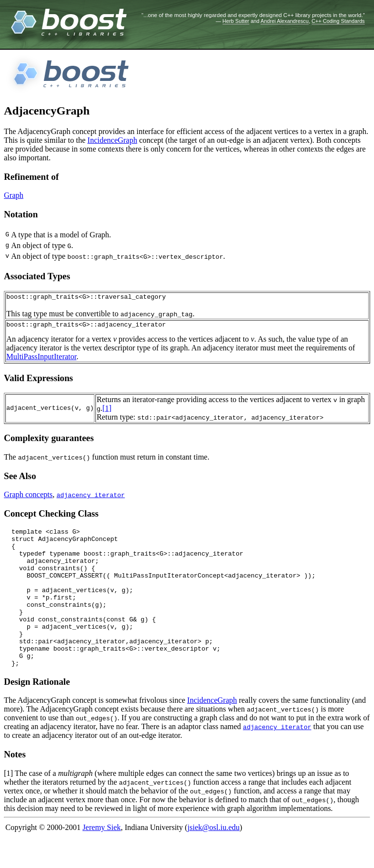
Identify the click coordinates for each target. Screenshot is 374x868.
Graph (14, 195)
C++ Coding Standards (338, 21)
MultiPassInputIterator (41, 359)
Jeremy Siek (102, 858)
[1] (107, 411)
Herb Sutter (236, 21)
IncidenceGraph (112, 140)
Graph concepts (28, 497)
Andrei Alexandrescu (285, 21)
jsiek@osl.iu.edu (214, 858)
